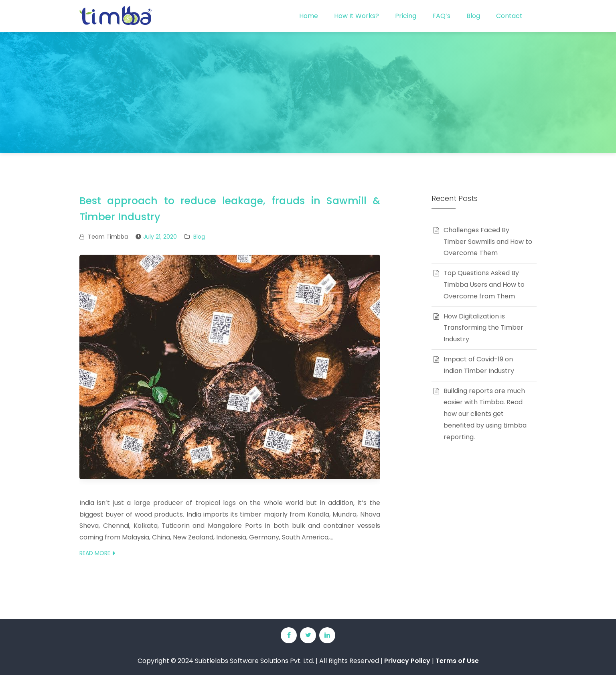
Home (309, 16)
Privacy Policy (407, 661)
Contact (509, 16)
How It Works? (357, 16)
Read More (95, 553)
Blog (473, 16)
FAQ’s (441, 16)
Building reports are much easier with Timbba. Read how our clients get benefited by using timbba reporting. (485, 414)
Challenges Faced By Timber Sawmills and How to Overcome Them (488, 242)
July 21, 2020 (160, 237)
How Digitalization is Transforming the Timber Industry (483, 328)
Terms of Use (457, 661)
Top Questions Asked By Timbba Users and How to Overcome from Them (484, 285)
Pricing (406, 16)
